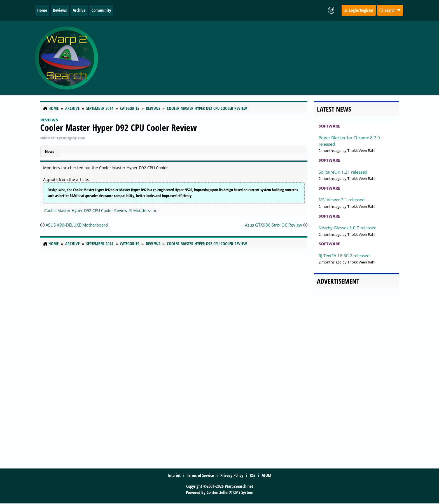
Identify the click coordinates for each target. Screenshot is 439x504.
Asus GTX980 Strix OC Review (274, 225)
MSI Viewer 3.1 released (342, 200)
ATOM (267, 475)
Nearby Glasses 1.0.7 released (348, 228)
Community (101, 10)
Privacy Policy (232, 475)
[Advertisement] (253, 58)
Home (42, 10)
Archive (79, 10)
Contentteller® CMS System (230, 492)
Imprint (174, 475)
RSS (253, 475)
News (50, 151)
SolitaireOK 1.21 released (343, 172)
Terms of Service (200, 475)
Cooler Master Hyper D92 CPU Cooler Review (119, 127)
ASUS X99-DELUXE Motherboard (77, 225)
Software (329, 126)
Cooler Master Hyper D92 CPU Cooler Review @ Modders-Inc (101, 210)
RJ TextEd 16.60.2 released (344, 256)
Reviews (60, 10)
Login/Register (359, 10)
